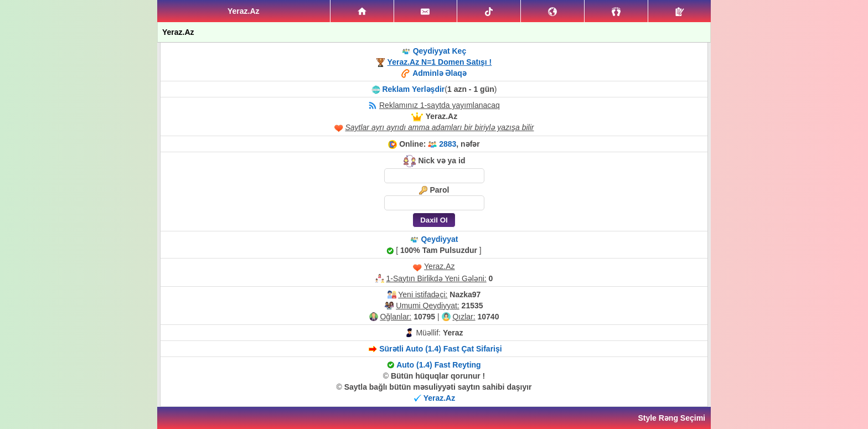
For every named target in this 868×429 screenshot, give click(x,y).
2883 (448, 144)
